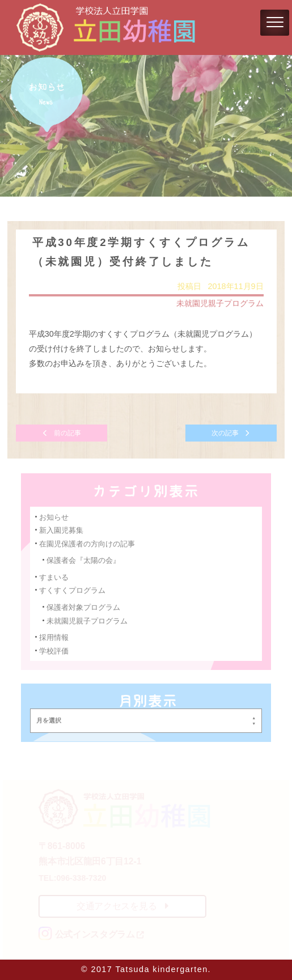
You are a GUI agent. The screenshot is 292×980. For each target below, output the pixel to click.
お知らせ (54, 517)
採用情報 (54, 636)
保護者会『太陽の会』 (84, 560)
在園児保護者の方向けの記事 (87, 543)
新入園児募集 (62, 530)
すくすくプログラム (73, 590)
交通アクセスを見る (122, 906)
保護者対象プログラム (84, 607)
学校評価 (54, 650)
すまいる (54, 577)
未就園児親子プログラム (219, 304)
